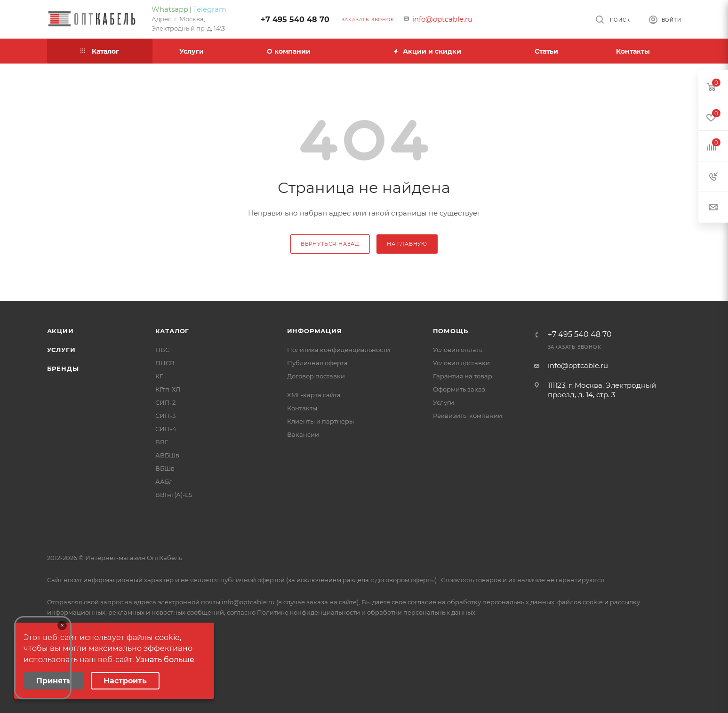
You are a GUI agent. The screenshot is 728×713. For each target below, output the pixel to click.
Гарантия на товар (463, 376)
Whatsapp (170, 9)
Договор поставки (316, 376)
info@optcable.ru (442, 19)
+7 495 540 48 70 (295, 20)
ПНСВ (165, 363)
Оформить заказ (459, 389)
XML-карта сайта (314, 395)
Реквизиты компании (468, 416)
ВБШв (165, 468)
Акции (60, 331)
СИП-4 (166, 429)
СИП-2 (165, 402)
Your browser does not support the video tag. (43, 658)
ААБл (164, 481)
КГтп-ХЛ (168, 389)
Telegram (210, 9)
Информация (315, 331)
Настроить (125, 681)
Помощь (451, 331)
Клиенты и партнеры (320, 421)
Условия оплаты (458, 350)
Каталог (172, 331)
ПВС (162, 350)
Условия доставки (461, 363)
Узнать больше (165, 660)
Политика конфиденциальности (339, 350)
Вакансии (303, 434)
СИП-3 (165, 416)
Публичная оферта (317, 363)
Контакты (302, 408)
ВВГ (162, 442)
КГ (159, 376)
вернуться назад (330, 244)
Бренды (63, 369)
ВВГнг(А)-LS (174, 495)
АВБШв (167, 455)
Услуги (61, 350)
